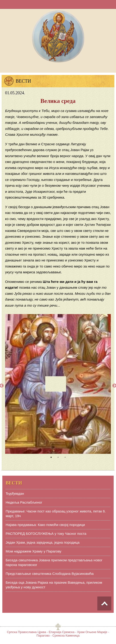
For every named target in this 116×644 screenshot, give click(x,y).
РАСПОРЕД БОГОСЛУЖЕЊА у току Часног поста (46, 534)
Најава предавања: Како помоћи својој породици (45, 525)
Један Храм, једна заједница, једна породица (42, 542)
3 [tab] (65, 457)
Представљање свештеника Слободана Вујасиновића (50, 574)
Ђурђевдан (15, 493)
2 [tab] (58, 457)
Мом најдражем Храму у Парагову (33, 551)
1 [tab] (51, 457)
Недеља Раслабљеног (24, 502)
